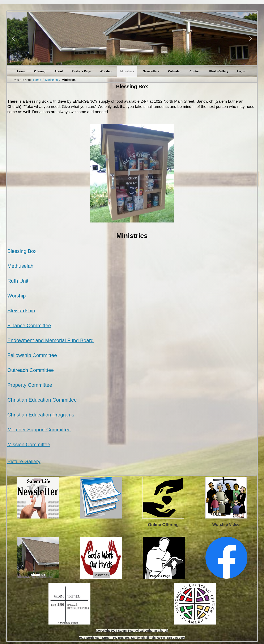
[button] (14, 39)
